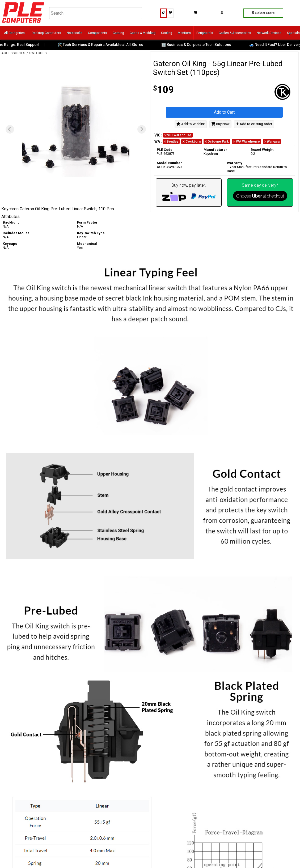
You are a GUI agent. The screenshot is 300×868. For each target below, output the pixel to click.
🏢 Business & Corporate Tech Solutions (200, 45)
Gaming (118, 33)
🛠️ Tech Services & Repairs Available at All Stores (104, 45)
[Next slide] (142, 129)
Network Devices (269, 33)
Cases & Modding (143, 33)
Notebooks (75, 33)
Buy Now (220, 124)
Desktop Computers (46, 33)
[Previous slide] (10, 129)
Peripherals (205, 33)
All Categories (14, 33)
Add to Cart (224, 112)
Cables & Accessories (235, 33)
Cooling (167, 33)
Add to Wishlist (191, 124)
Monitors (184, 33)
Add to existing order (254, 124)
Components (98, 33)
